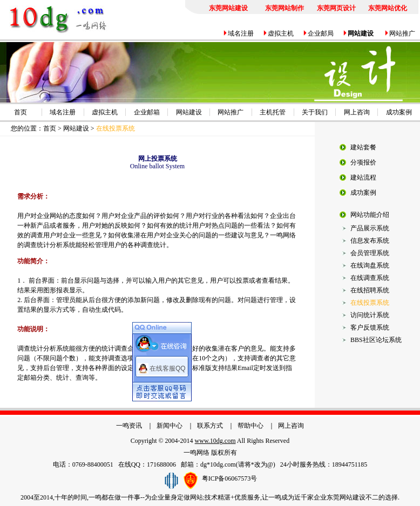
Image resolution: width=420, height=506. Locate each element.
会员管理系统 (370, 253)
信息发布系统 (370, 241)
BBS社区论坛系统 (376, 340)
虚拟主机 (281, 33)
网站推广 (402, 33)
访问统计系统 (370, 315)
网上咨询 (357, 112)
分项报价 (363, 162)
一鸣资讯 (129, 426)
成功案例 (399, 112)
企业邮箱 (147, 112)
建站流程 (363, 177)
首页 (21, 112)
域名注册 (241, 33)
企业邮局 (321, 33)
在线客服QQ (168, 367)
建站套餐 (363, 147)
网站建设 (189, 112)
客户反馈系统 (370, 327)
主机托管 (273, 112)
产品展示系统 (370, 228)
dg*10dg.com (218, 464)
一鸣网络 (197, 453)
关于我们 (315, 112)
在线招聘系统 (370, 290)
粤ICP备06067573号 (230, 478)
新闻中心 (170, 426)
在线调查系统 (370, 278)
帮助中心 (250, 426)
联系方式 (210, 426)
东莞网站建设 (346, 497)
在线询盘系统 (370, 265)
